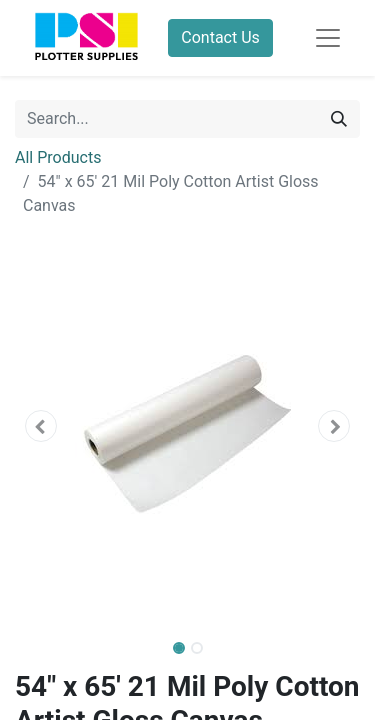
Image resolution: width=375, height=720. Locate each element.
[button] (41, 426)
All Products (58, 157)
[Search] (339, 119)
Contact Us (220, 37)
